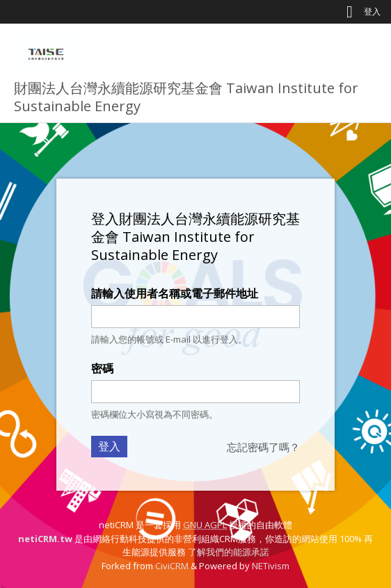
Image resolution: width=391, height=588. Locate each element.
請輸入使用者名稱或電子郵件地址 (175, 293)
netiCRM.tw (45, 539)
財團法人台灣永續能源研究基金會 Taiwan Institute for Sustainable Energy (186, 97)
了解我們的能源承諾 (229, 552)
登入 (372, 11)
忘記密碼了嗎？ (263, 447)
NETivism (271, 566)
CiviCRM (172, 566)
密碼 (102, 368)
